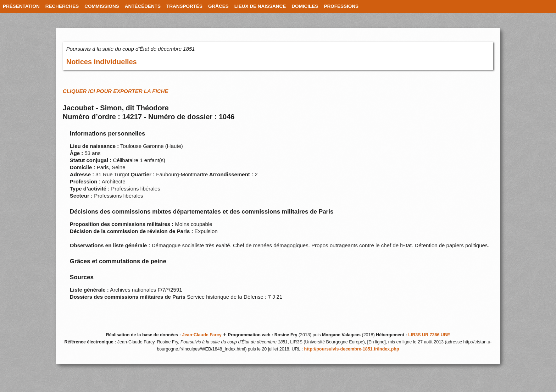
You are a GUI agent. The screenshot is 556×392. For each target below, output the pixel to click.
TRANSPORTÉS (184, 6)
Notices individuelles (102, 62)
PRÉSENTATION (21, 6)
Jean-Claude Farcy (202, 335)
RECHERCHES (62, 6)
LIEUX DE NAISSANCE (260, 6)
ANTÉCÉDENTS (143, 6)
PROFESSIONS (341, 6)
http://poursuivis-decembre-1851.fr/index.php (351, 349)
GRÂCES (218, 6)
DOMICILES (305, 6)
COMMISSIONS (102, 6)
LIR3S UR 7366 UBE (429, 335)
